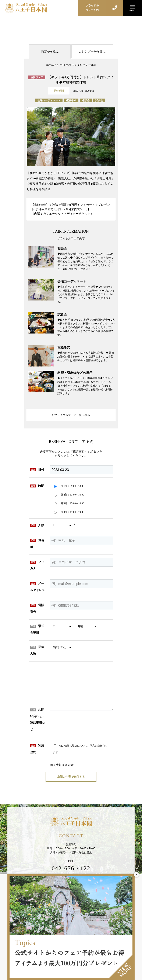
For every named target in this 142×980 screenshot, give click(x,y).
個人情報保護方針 (62, 765)
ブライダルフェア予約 (92, 8)
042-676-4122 (71, 868)
